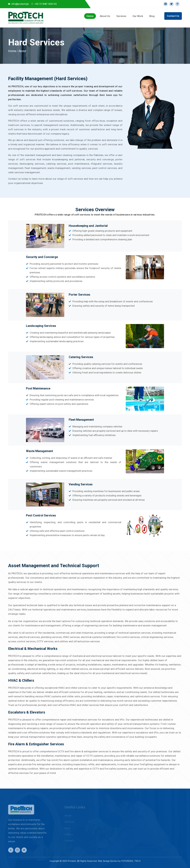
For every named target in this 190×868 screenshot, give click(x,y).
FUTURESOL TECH (131, 861)
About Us (105, 16)
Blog (152, 16)
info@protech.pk (20, 4)
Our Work (138, 16)
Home (90, 16)
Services (121, 16)
